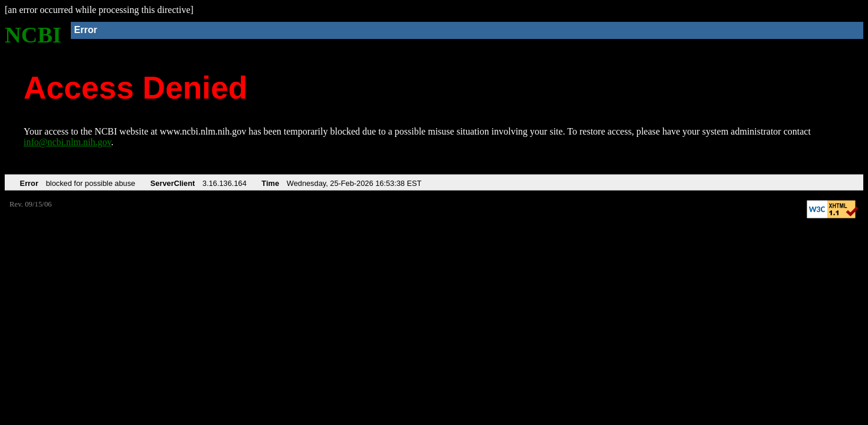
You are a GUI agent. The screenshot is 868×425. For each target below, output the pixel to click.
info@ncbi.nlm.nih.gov (67, 142)
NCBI (33, 35)
